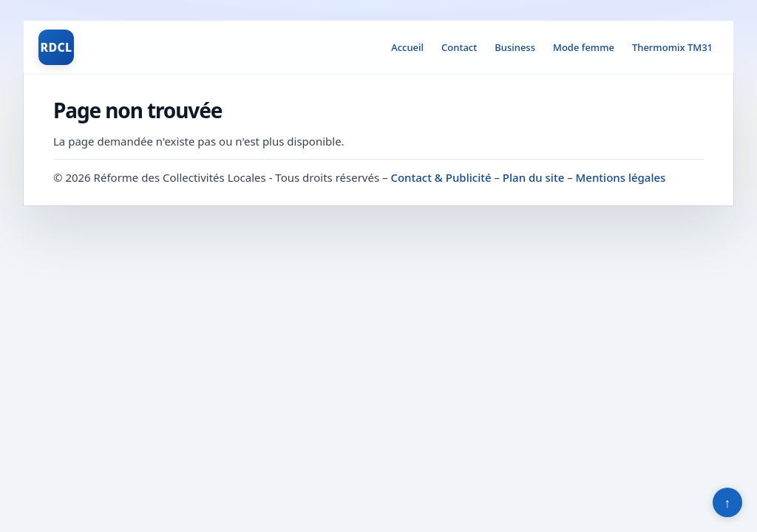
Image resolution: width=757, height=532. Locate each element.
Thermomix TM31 (672, 47)
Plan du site (533, 177)
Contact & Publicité (441, 177)
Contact (459, 47)
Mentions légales (621, 177)
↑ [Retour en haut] (728, 502)
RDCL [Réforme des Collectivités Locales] (56, 47)
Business (515, 47)
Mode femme (584, 47)
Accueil (407, 47)
